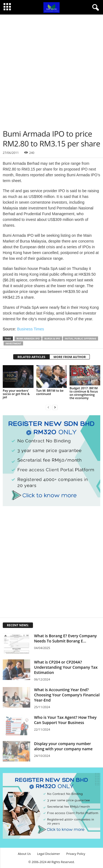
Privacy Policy (76, 854)
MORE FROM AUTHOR (70, 357)
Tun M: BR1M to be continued (50, 392)
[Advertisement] (51, 69)
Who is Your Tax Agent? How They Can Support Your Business (65, 720)
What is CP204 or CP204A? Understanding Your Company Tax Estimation (66, 667)
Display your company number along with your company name (63, 746)
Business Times (30, 329)
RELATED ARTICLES (31, 357)
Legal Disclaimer (48, 854)
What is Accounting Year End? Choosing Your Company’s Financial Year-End (67, 695)
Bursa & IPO (52, 338)
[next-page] (55, 407)
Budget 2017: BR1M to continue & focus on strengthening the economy (84, 393)
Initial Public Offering (81, 338)
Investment (13, 343)
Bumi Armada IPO (28, 338)
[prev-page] (48, 407)
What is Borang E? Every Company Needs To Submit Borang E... (65, 638)
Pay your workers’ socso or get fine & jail (16, 394)
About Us (24, 854)
